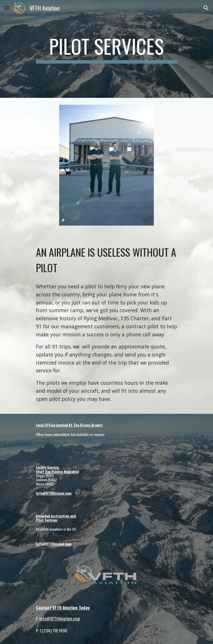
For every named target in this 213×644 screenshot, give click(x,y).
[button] (7, 8)
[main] (106, 49)
